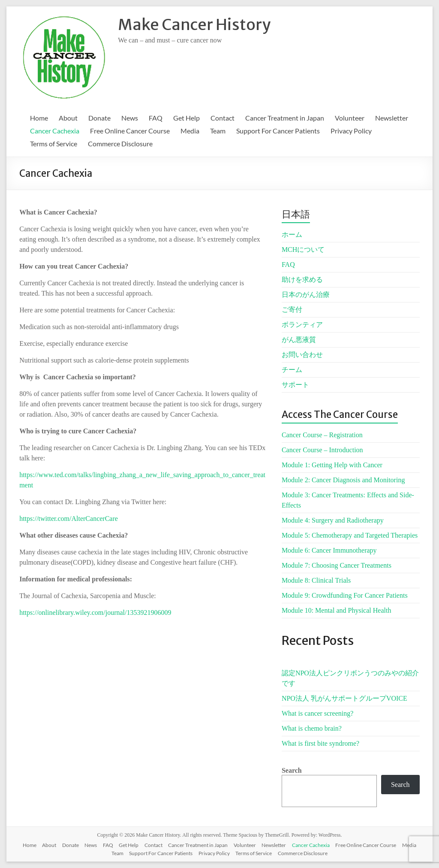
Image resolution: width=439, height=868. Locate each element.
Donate (99, 118)
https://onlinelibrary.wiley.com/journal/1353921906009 (95, 612)
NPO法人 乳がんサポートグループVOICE (344, 698)
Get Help (186, 118)
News (130, 118)
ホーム (292, 234)
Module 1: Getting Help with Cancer (332, 465)
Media (190, 131)
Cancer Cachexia (55, 131)
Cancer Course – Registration (322, 435)
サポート (295, 385)
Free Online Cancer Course (130, 131)
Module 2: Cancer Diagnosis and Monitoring (343, 480)
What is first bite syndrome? (320, 743)
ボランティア (302, 325)
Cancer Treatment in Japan (285, 118)
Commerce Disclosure (120, 144)
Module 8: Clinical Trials (316, 580)
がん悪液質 (299, 340)
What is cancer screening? (317, 713)
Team (218, 131)
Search (292, 770)
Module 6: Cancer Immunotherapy (329, 550)
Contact (223, 118)
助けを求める (302, 280)
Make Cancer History (194, 25)
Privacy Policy (351, 131)
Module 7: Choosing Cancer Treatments (337, 565)
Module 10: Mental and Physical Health (337, 610)
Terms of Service (54, 144)
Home (39, 118)
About (68, 118)
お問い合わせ (302, 355)
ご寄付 (292, 310)
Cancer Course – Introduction (322, 450)
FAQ (156, 118)
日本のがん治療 (306, 295)
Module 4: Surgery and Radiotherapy (333, 520)
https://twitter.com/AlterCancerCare (69, 519)
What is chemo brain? (312, 728)
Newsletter (392, 118)
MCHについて (303, 250)
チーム (292, 370)
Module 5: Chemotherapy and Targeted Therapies (350, 535)
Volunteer (350, 118)
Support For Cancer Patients (278, 131)
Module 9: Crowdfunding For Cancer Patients (345, 595)
